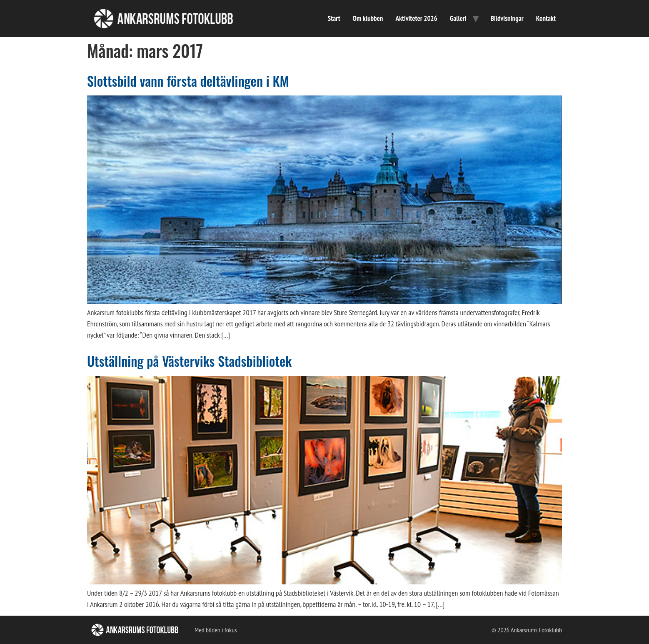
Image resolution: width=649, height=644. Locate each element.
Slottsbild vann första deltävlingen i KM (188, 81)
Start (334, 18)
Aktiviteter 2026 (416, 18)
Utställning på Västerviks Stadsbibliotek (189, 361)
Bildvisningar (507, 18)
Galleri (458, 18)
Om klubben (368, 18)
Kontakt (546, 18)
